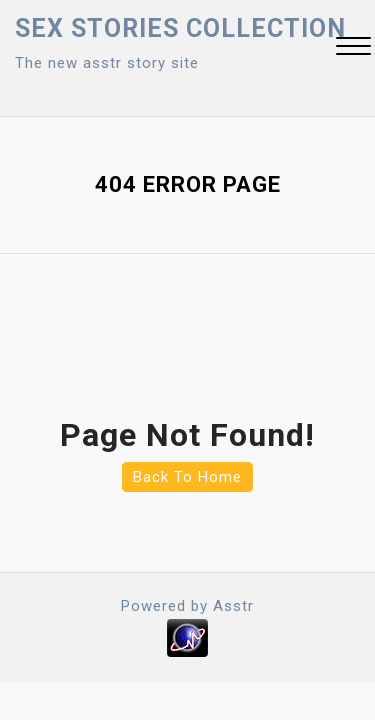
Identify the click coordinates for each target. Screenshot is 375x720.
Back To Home (187, 477)
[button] (353, 48)
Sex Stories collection (180, 28)
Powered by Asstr (187, 606)
